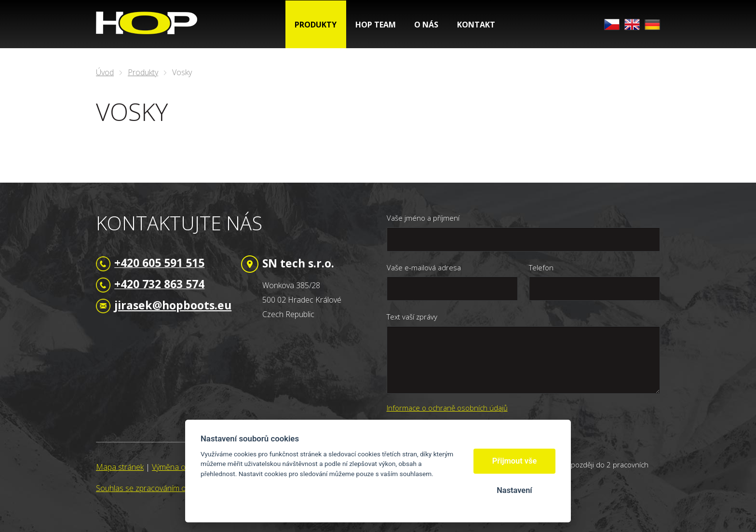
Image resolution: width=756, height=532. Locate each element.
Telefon (541, 267)
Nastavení (514, 490)
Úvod (105, 72)
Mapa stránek (120, 467)
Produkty (143, 72)
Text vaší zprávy (412, 317)
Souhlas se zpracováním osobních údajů (165, 488)
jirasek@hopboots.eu (173, 305)
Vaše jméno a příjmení (423, 218)
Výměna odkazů (179, 467)
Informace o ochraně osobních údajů (447, 408)
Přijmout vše (515, 461)
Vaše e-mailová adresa (424, 267)
